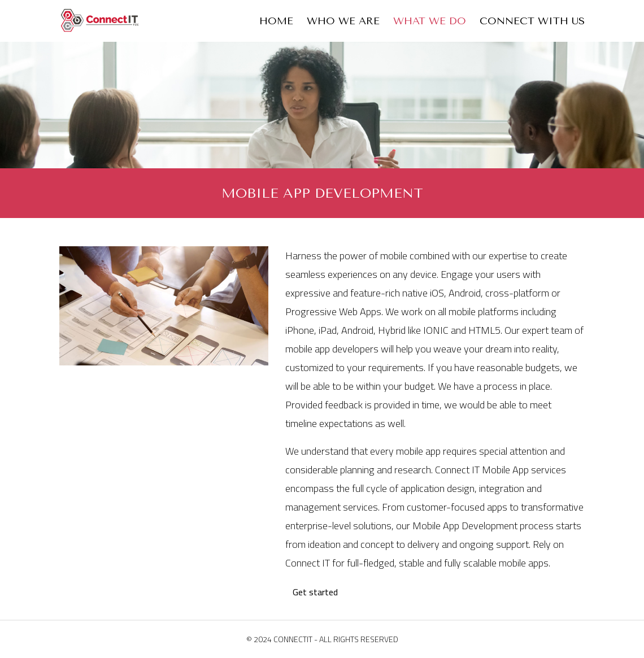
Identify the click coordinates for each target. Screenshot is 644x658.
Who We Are (343, 21)
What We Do (430, 21)
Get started (315, 592)
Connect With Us (532, 21)
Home (276, 21)
